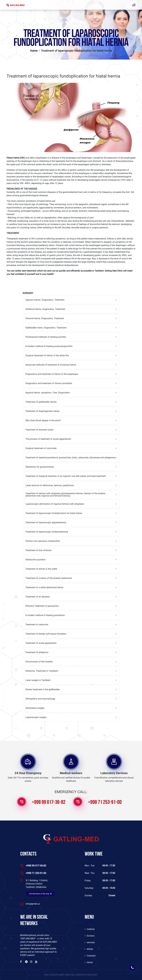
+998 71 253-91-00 (105, 802)
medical (90, 929)
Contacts (90, 956)
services (90, 942)
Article (89, 949)
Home (34, 51)
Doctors (90, 936)
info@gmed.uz (33, 904)
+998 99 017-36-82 (49, 802)
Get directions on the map (40, 894)
